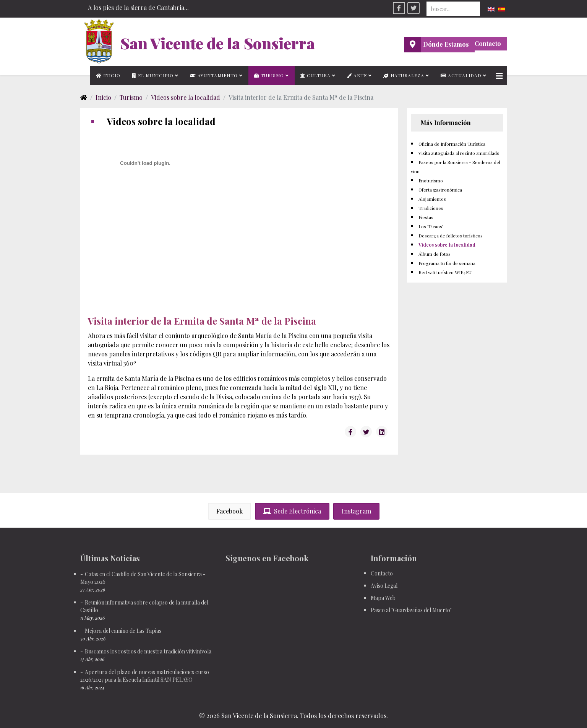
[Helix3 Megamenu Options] (499, 76)
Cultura (315, 75)
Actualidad (461, 75)
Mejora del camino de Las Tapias (123, 631)
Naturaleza (404, 75)
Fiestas (426, 217)
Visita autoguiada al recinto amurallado (459, 153)
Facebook (229, 511)
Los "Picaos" (431, 226)
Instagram (356, 511)
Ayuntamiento (214, 75)
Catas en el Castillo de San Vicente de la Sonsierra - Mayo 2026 (143, 578)
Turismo (269, 75)
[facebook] (399, 8)
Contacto (488, 43)
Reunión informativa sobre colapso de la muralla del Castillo (144, 606)
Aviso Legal (384, 586)
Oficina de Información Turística (452, 144)
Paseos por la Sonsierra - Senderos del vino (456, 167)
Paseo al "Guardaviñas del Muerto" (411, 610)
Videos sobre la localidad (186, 97)
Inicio (108, 75)
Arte (357, 75)
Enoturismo (431, 180)
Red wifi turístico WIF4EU (445, 272)
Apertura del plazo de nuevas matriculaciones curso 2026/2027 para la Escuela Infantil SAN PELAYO (145, 676)
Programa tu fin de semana (447, 263)
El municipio (153, 75)
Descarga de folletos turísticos (451, 236)
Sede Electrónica (292, 511)
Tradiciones (431, 208)
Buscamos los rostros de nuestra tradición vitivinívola (148, 651)
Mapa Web (383, 598)
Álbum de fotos (435, 254)
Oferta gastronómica (440, 190)
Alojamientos (432, 199)
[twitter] (413, 8)
